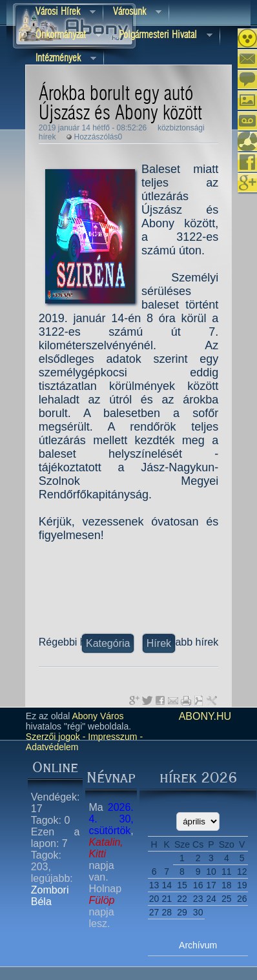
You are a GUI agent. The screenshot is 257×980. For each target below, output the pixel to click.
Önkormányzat (64, 36)
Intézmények (61, 59)
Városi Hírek (61, 13)
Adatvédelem (52, 747)
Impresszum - (114, 737)
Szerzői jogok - (56, 737)
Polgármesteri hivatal (161, 36)
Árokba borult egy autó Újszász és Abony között (120, 104)
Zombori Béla (50, 896)
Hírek (159, 643)
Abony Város (98, 716)
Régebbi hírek (71, 642)
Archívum (198, 945)
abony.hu (205, 716)
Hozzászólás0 (98, 137)
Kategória (108, 643)
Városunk (132, 13)
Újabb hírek (192, 642)
